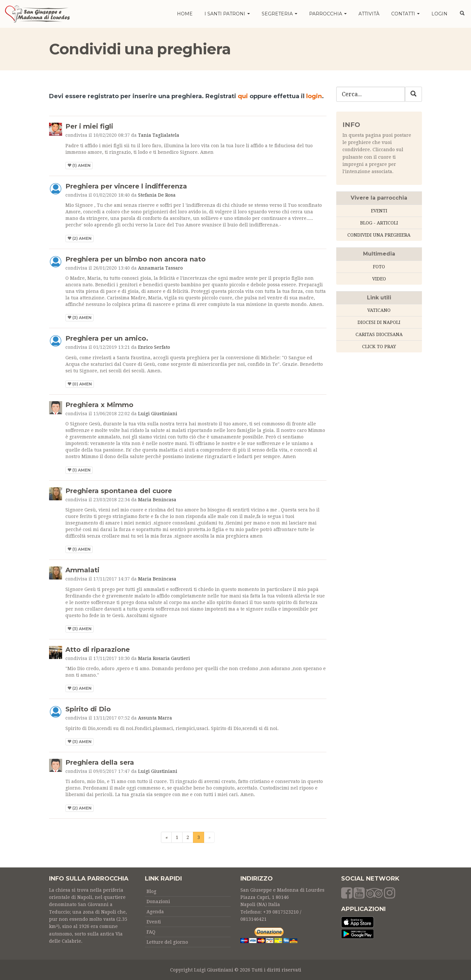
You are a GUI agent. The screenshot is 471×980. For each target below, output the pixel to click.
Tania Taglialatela (159, 135)
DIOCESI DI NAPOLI (379, 322)
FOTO (379, 267)
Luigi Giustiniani (158, 414)
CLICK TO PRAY (379, 347)
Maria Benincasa (157, 500)
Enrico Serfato (154, 347)
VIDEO (379, 279)
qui (243, 96)
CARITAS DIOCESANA (379, 334)
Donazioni (158, 901)
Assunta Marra (155, 718)
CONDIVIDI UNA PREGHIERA (379, 235)
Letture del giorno (167, 942)
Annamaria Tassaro (160, 268)
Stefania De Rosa (157, 195)
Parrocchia (328, 14)
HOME (185, 14)
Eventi (154, 922)
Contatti (405, 14)
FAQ (151, 932)
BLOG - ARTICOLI (379, 223)
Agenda (155, 912)
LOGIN (439, 14)
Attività (369, 14)
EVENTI (379, 211)
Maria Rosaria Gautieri (164, 658)
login (314, 96)
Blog (151, 891)
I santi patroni (227, 14)
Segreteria (279, 14)
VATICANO (379, 310)
